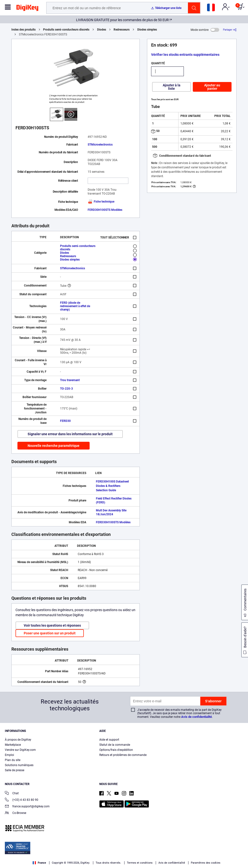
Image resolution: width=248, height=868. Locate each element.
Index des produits (23, 30)
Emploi (9, 755)
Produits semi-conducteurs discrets (66, 30)
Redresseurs (122, 30)
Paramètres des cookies (206, 863)
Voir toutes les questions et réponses (52, 625)
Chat (12, 794)
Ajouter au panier (212, 87)
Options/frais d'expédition (116, 750)
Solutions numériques (19, 765)
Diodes (102, 30)
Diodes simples (147, 30)
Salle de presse (15, 770)
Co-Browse (15, 813)
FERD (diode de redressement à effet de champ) (75, 306)
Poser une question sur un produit (50, 633)
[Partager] (230, 30)
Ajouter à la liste (172, 87)
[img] (27, 9)
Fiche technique (101, 202)
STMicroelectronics (100, 145)
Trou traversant (70, 380)
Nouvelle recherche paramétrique (54, 446)
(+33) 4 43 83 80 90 (22, 800)
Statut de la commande (115, 745)
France (39, 863)
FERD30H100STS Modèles (105, 210)
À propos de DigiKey (18, 740)
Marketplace (13, 745)
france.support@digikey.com (27, 807)
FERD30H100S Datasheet (112, 482)
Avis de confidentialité (197, 717)
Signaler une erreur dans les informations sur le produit (70, 434)
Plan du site (13, 760)
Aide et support (109, 740)
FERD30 (65, 421)
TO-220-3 (66, 389)
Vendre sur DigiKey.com (20, 750)
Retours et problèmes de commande (123, 755)
